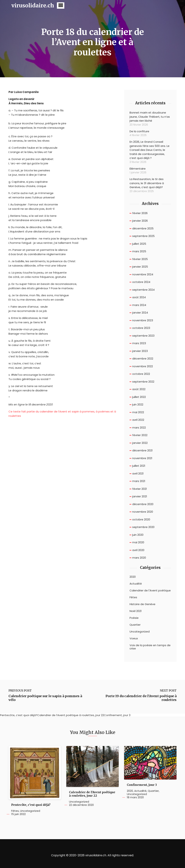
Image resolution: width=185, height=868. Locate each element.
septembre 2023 (143, 336)
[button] (61, 5)
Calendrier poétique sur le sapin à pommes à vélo (45, 698)
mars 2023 (139, 343)
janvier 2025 (140, 267)
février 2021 (140, 489)
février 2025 (140, 259)
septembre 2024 (143, 290)
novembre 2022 (143, 366)
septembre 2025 (143, 236)
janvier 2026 (140, 221)
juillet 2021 (139, 466)
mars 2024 (139, 305)
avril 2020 (138, 550)
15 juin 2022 (18, 814)
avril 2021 (138, 473)
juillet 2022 (139, 397)
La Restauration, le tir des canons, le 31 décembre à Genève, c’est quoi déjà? (147, 183)
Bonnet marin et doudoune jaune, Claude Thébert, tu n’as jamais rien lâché (150, 117)
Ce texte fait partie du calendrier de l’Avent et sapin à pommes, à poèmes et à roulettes (62, 414)
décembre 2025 (143, 228)
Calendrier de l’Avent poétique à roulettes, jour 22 (92, 794)
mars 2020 (139, 558)
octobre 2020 (141, 519)
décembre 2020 (143, 504)
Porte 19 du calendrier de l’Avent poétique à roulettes (141, 698)
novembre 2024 (143, 274)
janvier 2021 (140, 496)
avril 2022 (138, 420)
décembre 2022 (143, 358)
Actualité (136, 584)
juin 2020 (138, 535)
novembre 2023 (143, 320)
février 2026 (140, 213)
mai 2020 (138, 542)
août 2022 (139, 389)
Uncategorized (140, 632)
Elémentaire (138, 169)
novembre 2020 (143, 512)
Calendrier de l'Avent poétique (150, 590)
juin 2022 (138, 404)
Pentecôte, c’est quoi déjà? (31, 805)
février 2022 (140, 435)
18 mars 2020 (135, 797)
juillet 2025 (139, 244)
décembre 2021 (142, 450)
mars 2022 (139, 428)
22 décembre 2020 (81, 805)
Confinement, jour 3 (142, 785)
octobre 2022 (141, 374)
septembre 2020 (143, 527)
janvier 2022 (140, 443)
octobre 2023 (141, 328)
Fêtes (133, 597)
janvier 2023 (140, 351)
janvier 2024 (140, 313)
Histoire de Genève (142, 604)
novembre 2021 (142, 458)
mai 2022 (138, 412)
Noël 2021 (136, 611)
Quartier (135, 625)
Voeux (134, 638)
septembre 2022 (143, 382)
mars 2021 (139, 481)
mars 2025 (139, 251)
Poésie (134, 618)
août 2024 (139, 297)
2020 (133, 577)
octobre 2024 (141, 282)
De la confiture (139, 131)
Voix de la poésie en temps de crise (150, 647)
